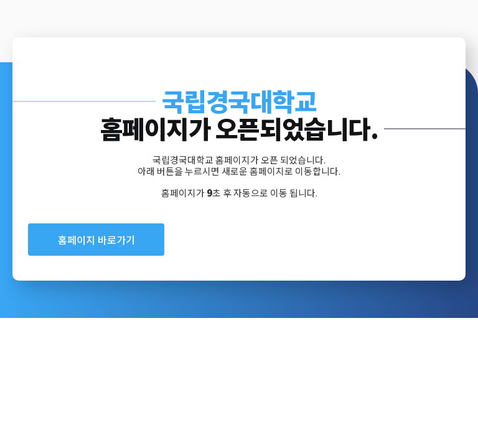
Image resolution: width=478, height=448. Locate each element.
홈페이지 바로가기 (96, 240)
